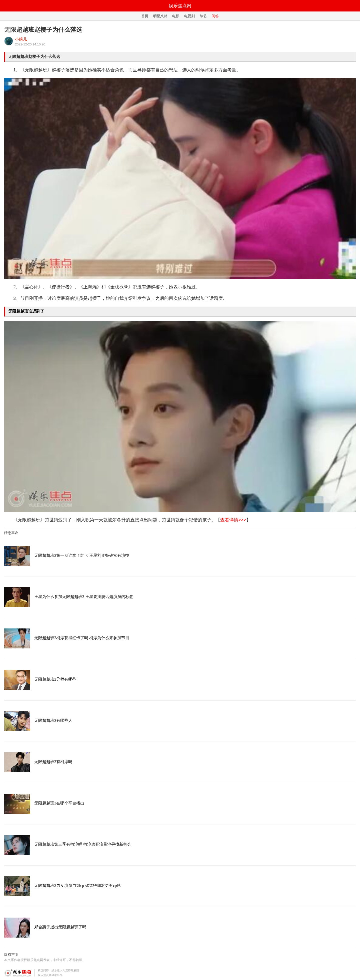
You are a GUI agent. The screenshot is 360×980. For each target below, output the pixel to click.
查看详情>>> (233, 520)
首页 (145, 16)
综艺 (203, 16)
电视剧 (189, 16)
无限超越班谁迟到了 (26, 311)
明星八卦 (160, 16)
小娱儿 (21, 39)
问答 (215, 16)
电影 (176, 16)
